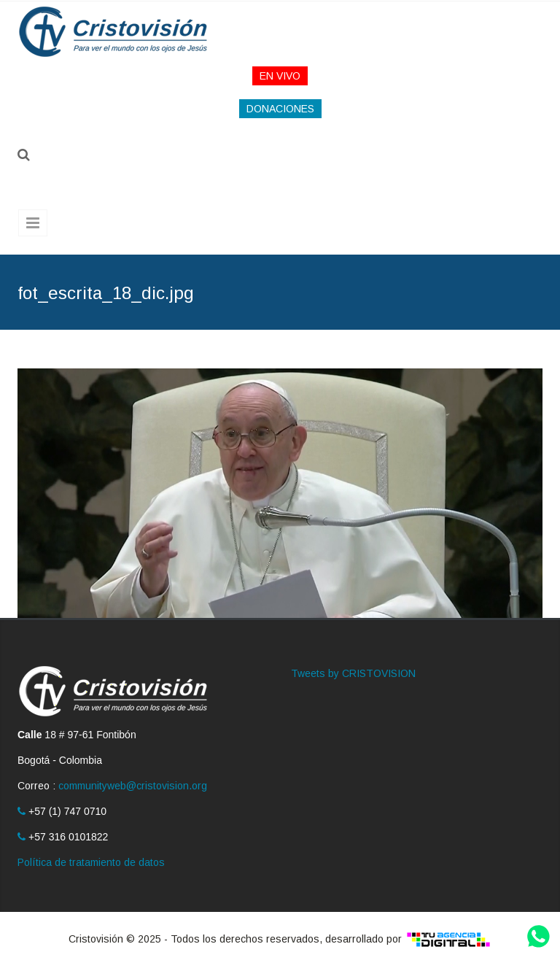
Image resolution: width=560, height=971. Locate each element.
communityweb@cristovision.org (133, 786)
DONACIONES (280, 109)
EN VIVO (280, 76)
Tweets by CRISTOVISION (353, 673)
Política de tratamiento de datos (91, 862)
